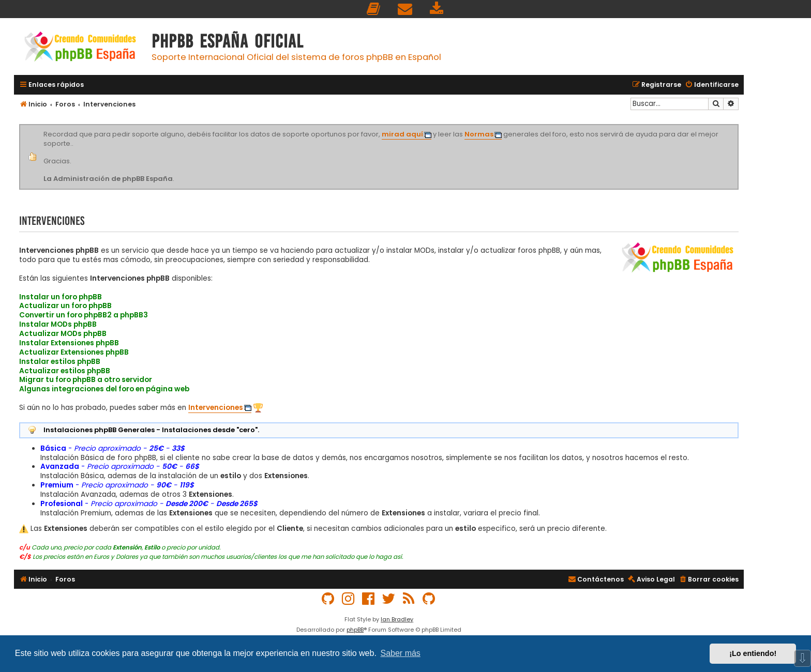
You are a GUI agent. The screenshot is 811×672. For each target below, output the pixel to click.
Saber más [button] (401, 653)
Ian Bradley (397, 619)
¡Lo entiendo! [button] (753, 653)
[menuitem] (374, 9)
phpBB (355, 630)
